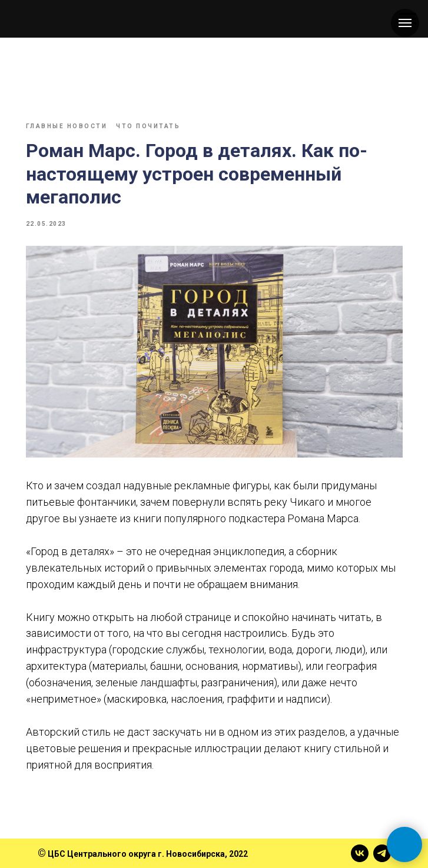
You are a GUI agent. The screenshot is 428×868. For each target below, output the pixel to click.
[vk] (360, 853)
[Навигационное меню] (405, 23)
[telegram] (382, 853)
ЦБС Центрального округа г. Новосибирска (136, 854)
